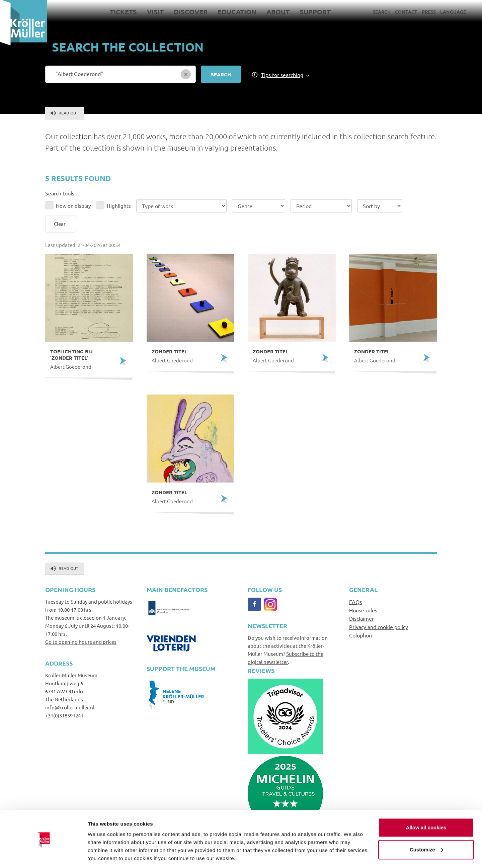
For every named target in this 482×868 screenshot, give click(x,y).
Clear (60, 224)
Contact (406, 12)
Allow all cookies (426, 806)
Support (315, 12)
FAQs (355, 602)
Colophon (360, 635)
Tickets (123, 12)
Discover (191, 12)
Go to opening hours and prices (81, 642)
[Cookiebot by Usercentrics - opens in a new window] (43, 855)
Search (382, 12)
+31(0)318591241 (64, 715)
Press (429, 12)
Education (237, 12)
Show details (103, 855)
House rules (363, 610)
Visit (155, 12)
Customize (426, 827)
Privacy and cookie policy (379, 627)
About (278, 12)
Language (453, 12)
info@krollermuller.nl (70, 707)
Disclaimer (361, 618)
